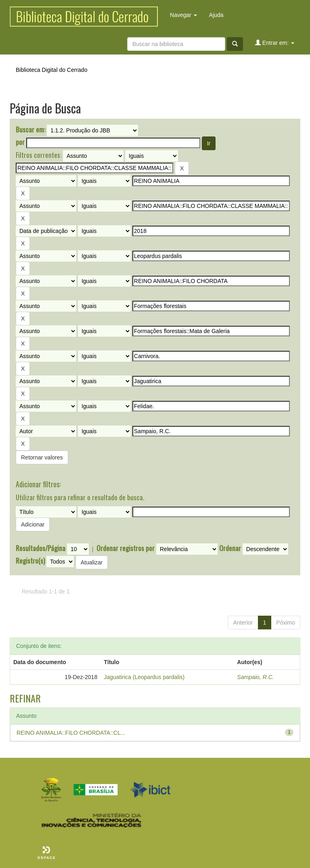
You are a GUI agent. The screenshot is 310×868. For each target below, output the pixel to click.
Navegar (183, 15)
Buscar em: (30, 130)
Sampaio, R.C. (255, 677)
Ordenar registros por (126, 548)
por (20, 142)
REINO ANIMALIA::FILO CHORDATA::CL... (71, 733)
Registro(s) (30, 561)
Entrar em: (275, 43)
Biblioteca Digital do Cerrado (51, 70)
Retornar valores (42, 457)
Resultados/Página (41, 548)
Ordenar (230, 548)
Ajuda (216, 15)
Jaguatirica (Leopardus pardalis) (144, 677)
